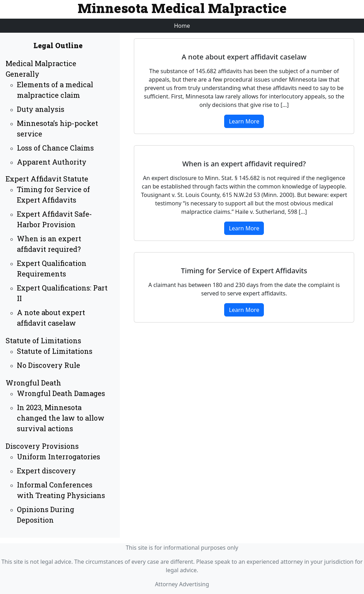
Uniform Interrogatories (58, 456)
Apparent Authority (52, 162)
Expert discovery (46, 471)
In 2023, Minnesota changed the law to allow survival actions (61, 418)
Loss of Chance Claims (55, 148)
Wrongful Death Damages (61, 393)
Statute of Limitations (43, 340)
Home (182, 26)
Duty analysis (41, 109)
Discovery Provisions (42, 446)
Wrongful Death (33, 383)
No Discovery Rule (48, 365)
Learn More (244, 121)
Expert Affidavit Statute (47, 179)
